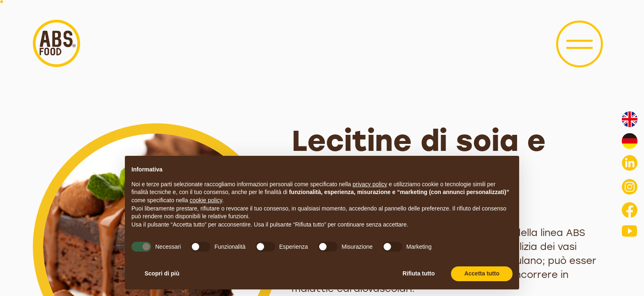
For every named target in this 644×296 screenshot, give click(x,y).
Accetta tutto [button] (482, 273)
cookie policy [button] (206, 200)
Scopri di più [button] (162, 273)
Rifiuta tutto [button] (419, 273)
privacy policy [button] (370, 184)
